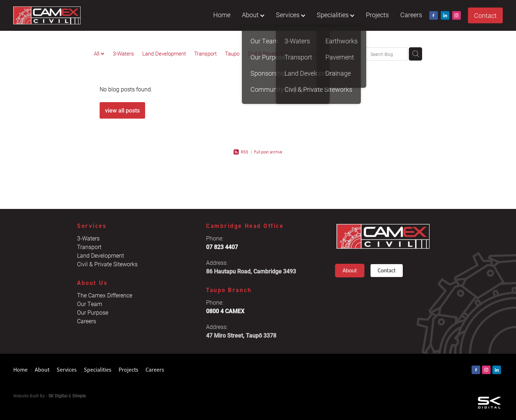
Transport (206, 53)
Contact (485, 15)
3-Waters (123, 53)
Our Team (90, 304)
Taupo (232, 53)
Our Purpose (93, 312)
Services (291, 15)
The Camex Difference (105, 295)
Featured (322, 53)
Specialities (336, 15)
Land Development (164, 53)
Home (222, 15)
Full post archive (268, 152)
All (97, 53)
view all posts (122, 110)
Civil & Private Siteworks (276, 53)
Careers (411, 15)
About (253, 15)
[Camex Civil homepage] (62, 15)
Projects (377, 15)
